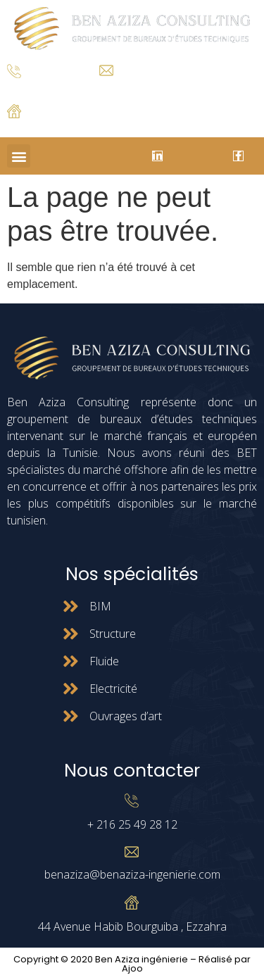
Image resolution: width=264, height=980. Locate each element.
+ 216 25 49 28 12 (42, 89)
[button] (19, 156)
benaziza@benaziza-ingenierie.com (132, 874)
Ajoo (132, 968)
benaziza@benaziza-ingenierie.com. (167, 87)
